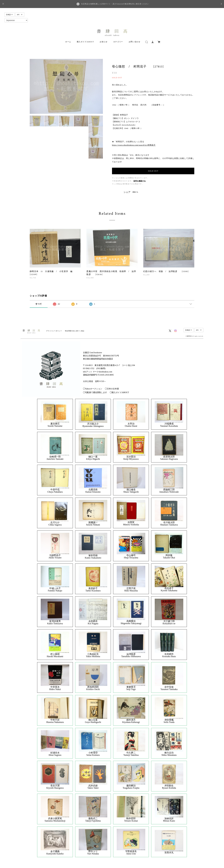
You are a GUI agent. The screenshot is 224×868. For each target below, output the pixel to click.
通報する (135, 192)
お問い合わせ (135, 42)
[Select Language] (16, 20)
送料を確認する (140, 181)
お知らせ (104, 42)
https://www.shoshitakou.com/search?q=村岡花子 (134, 145)
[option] (66, 86)
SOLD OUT (153, 171)
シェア (127, 192)
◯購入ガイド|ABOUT (119, 392)
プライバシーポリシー (54, 331)
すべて (39, 304)
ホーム (68, 42)
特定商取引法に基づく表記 (75, 331)
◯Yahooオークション (93, 389)
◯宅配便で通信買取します (95, 392)
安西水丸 (169, 853)
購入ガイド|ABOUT (85, 42)
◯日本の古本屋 (112, 389)
